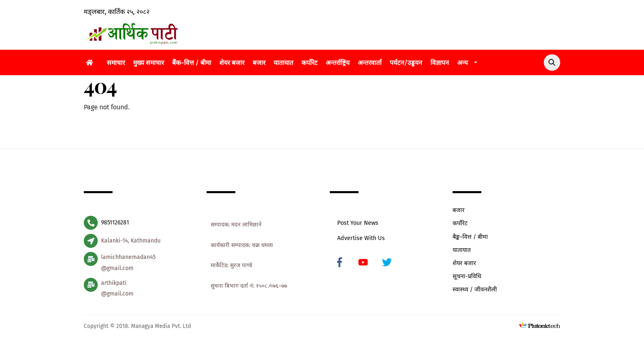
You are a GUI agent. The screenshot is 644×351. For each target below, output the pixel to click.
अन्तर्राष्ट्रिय (338, 63)
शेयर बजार (232, 63)
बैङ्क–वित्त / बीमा (470, 237)
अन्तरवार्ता (370, 63)
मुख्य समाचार (148, 63)
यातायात (283, 63)
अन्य (462, 63)
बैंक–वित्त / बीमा (192, 63)
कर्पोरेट (309, 63)
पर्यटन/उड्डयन (406, 63)
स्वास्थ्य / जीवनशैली (475, 290)
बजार (259, 63)
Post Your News (358, 223)
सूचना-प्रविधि (467, 276)
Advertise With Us (361, 238)
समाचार (116, 63)
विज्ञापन (440, 63)
